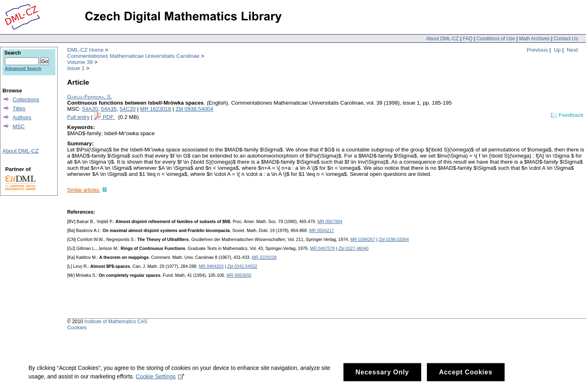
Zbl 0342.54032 (242, 266)
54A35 (109, 109)
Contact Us (566, 39)
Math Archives (534, 39)
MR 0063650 (239, 275)
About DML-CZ (442, 39)
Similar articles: (84, 190)
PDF (109, 117)
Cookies (77, 327)
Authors (22, 117)
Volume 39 (80, 62)
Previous (538, 50)
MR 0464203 (211, 266)
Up (557, 50)
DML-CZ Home (85, 50)
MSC (19, 126)
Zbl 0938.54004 (194, 109)
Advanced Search (23, 68)
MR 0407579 (323, 248)
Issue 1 (76, 68)
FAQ (468, 39)
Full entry (78, 117)
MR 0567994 (330, 221)
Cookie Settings (160, 379)
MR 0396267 (363, 239)
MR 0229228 (264, 257)
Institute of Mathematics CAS (116, 322)
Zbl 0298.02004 (394, 239)
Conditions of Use (496, 39)
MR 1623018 (155, 109)
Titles (19, 108)
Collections (26, 100)
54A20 (90, 109)
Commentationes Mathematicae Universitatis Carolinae (133, 56)
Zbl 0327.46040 (353, 248)
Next (572, 50)
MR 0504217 (322, 230)
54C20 (128, 109)
